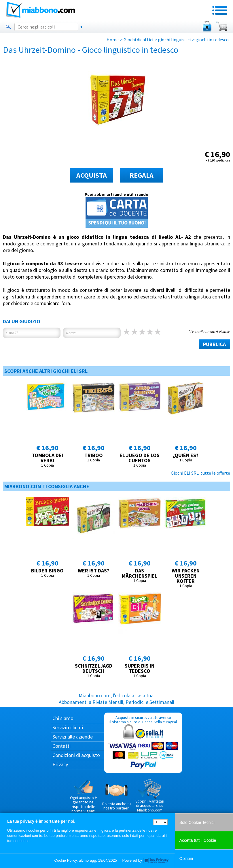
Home (113, 40)
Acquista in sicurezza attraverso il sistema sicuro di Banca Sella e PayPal (143, 742)
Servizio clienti (68, 727)
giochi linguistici (174, 40)
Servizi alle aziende (73, 737)
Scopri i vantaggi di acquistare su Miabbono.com (150, 796)
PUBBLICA (214, 344)
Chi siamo (63, 718)
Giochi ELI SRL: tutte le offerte (200, 473)
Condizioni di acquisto (76, 755)
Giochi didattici (138, 40)
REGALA (142, 175)
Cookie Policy (66, 860)
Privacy (60, 764)
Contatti (61, 746)
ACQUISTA (92, 175)
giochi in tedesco (212, 40)
